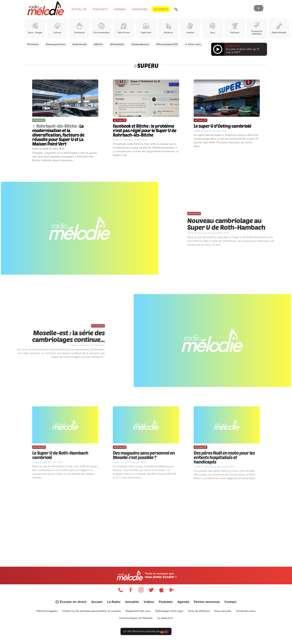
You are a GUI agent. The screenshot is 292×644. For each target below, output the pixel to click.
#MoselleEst (117, 45)
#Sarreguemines (55, 45)
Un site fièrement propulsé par (146, 632)
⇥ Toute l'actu (193, 45)
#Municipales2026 (167, 45)
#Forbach (33, 45)
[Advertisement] (146, 519)
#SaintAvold (80, 45)
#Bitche (98, 45)
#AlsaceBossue (140, 45)
